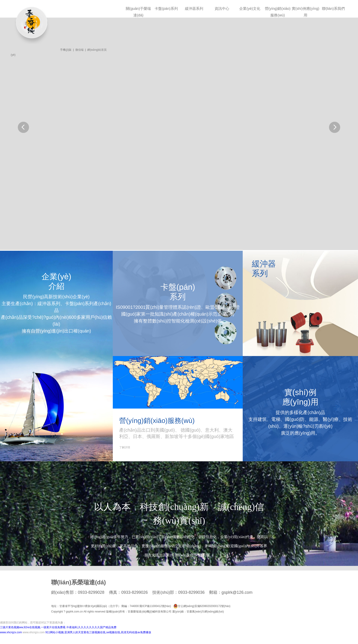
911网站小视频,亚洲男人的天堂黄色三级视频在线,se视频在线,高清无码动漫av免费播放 (98, 632)
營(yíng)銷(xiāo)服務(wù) (278, 12)
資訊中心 (222, 9)
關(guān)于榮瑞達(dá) (138, 12)
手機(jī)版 (66, 50)
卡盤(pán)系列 (166, 9)
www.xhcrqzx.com (11, 632)
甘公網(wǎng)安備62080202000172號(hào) (202, 606)
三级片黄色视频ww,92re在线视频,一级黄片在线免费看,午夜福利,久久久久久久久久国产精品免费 (58, 627)
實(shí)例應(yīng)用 (306, 12)
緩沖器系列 (194, 9)
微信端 (79, 50)
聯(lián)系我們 (333, 9)
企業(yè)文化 (250, 9)
